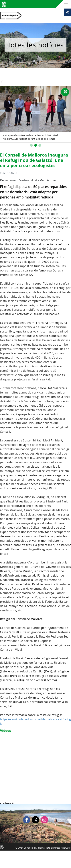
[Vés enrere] (2, 82)
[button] (31, 145)
